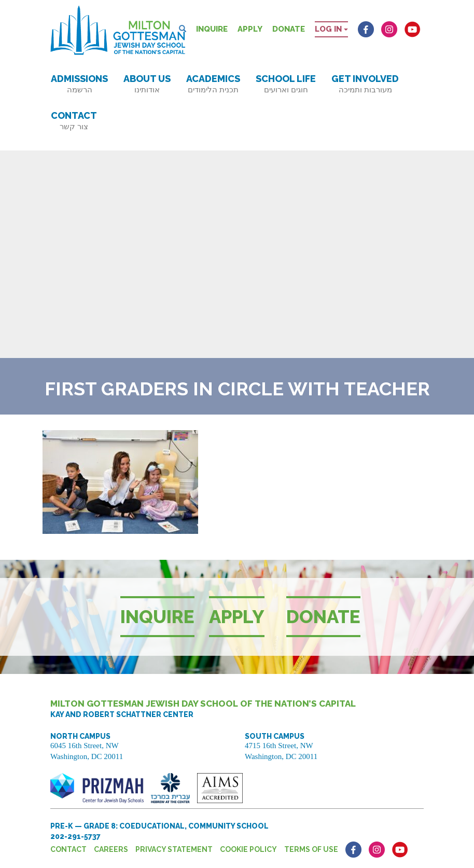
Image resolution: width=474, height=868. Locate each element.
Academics (213, 84)
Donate (289, 29)
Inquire (212, 29)
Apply (250, 29)
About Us (147, 84)
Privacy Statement (174, 849)
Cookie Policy (248, 849)
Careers (111, 849)
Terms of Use (311, 849)
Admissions (79, 84)
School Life (286, 84)
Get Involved (365, 84)
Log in (331, 29)
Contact (74, 121)
